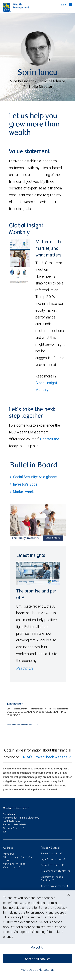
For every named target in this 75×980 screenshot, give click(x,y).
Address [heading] (8, 884)
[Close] (69, 895)
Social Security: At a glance (35, 513)
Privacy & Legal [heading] (50, 884)
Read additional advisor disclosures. (22, 761)
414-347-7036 (19, 861)
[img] (37, 75)
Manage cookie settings (37, 970)
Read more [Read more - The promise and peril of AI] (25, 704)
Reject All (37, 947)
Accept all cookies (38, 959)
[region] (37, 935)
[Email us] (5, 868)
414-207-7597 (16, 864)
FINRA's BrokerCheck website (44, 793)
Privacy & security (50, 890)
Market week (23, 528)
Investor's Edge (25, 520)
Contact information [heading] (16, 844)
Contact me (50, 475)
